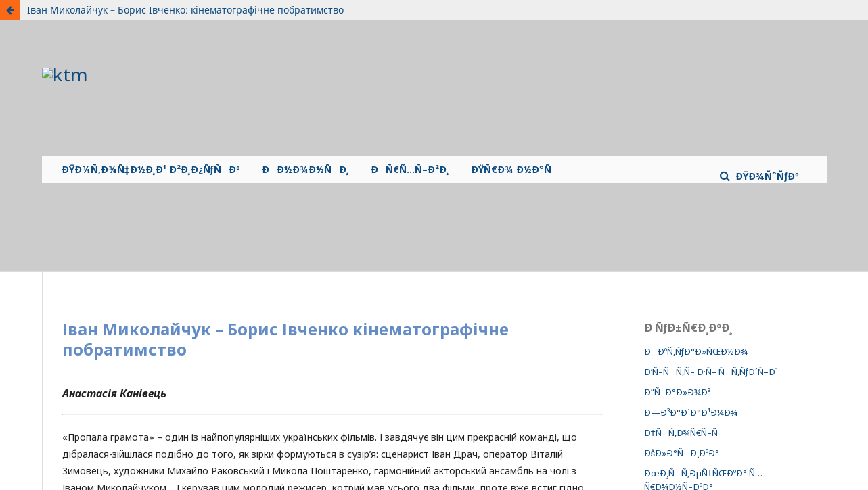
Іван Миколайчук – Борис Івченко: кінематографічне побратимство (185, 10)
